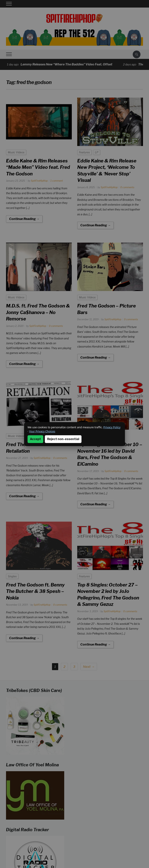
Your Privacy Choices (42, 431)
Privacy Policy (112, 427)
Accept (35, 439)
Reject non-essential (63, 439)
